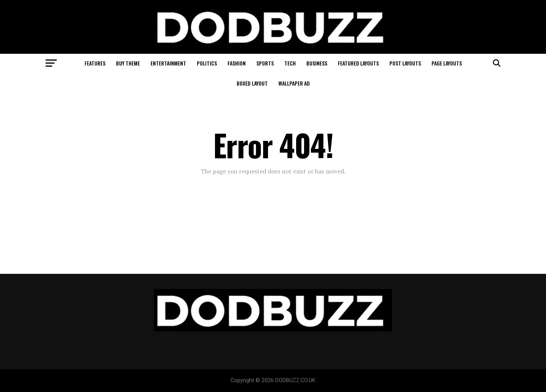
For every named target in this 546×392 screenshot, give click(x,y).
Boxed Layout (252, 83)
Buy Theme (128, 63)
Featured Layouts (358, 63)
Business (317, 63)
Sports (265, 63)
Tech (290, 63)
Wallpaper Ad (294, 83)
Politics (207, 63)
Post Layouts (405, 63)
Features (95, 63)
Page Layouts (447, 63)
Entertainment (168, 63)
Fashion (237, 63)
